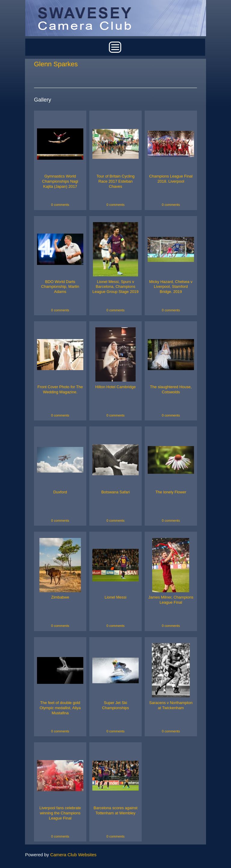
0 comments (60, 205)
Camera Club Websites (73, 855)
